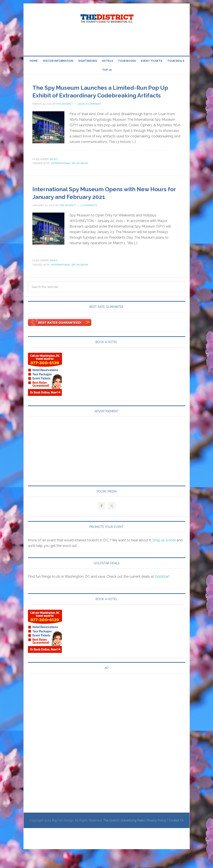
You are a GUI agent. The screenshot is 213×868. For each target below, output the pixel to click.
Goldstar (162, 592)
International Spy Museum (70, 171)
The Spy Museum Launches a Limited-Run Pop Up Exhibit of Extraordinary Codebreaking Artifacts (103, 95)
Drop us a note (164, 556)
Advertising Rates (133, 836)
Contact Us (176, 836)
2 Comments (89, 221)
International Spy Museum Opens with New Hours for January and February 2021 (103, 204)
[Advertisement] (107, 40)
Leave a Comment (89, 112)
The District (111, 836)
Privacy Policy (157, 836)
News (54, 167)
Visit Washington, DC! (107, 18)
